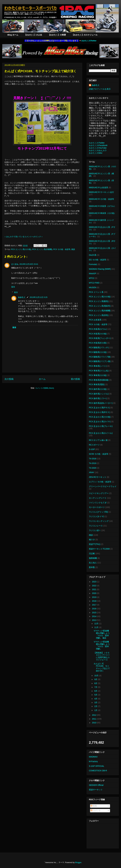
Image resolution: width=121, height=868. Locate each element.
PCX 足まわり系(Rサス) (99, 412)
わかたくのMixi (96, 153)
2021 (94, 589)
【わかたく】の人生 (33, 35)
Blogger (78, 862)
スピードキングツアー (99, 493)
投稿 (94, 806)
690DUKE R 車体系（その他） (102, 213)
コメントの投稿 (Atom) (45, 388)
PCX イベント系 (96, 292)
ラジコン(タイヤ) (96, 516)
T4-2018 (93, 459)
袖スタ (92, 540)
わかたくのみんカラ (98, 150)
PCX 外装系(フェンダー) (100, 338)
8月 (96, 683)
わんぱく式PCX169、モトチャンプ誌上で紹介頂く (102, 667)
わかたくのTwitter (89, 41)
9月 (96, 679)
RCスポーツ (94, 445)
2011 (94, 719)
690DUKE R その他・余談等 (101, 199)
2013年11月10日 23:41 (29, 264)
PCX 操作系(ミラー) (98, 398)
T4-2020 (93, 468)
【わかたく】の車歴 (57, 35)
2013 (94, 620)
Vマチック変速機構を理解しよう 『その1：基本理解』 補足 (102, 634)
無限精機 (93, 558)
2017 (94, 605)
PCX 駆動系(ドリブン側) (100, 361)
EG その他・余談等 (98, 260)
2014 (94, 616)
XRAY (92, 472)
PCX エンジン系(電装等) (100, 306)
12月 (97, 624)
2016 (94, 609)
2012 (94, 715)
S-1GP (92, 449)
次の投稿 (9, 379)
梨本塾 (92, 567)
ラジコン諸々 (95, 530)
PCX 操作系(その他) (98, 389)
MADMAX (93, 757)
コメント (96, 810)
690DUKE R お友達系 (98, 188)
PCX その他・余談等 (62, 249)
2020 (94, 593)
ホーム (42, 379)
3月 (96, 702)
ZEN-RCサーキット (98, 477)
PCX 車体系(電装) (97, 384)
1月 (96, 710)
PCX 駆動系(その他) (98, 352)
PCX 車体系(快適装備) (99, 380)
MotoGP (93, 273)
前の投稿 (75, 379)
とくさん (15, 264)
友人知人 (93, 563)
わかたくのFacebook (98, 145)
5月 (96, 695)
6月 (96, 691)
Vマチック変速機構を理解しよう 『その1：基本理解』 (102, 645)
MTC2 (92, 278)
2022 (94, 586)
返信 (13, 287)
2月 (96, 706)
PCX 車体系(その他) (98, 375)
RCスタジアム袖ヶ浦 (98, 440)
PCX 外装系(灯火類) (98, 343)
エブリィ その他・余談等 (100, 482)
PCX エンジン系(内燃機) (42, 249)
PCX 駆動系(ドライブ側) (100, 357)
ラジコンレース (96, 526)
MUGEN (93, 287)
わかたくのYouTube (98, 148)
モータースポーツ (97, 507)
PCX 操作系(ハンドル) (99, 394)
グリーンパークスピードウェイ (103, 486)
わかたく (22, 297)
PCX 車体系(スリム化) (99, 371)
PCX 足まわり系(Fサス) (99, 408)
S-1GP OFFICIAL (97, 766)
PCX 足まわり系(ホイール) (101, 433)
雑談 (73, 249)
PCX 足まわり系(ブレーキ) (101, 426)
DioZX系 (93, 255)
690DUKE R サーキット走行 (101, 192)
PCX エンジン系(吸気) (99, 301)
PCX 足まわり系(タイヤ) (100, 422)
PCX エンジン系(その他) (21, 249)
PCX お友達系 (95, 320)
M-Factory (93, 761)
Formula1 (93, 264)
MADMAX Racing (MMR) (100, 269)
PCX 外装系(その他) (98, 334)
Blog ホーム (13, 35)
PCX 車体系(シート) (98, 366)
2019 (94, 597)
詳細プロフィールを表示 (100, 89)
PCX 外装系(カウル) (98, 329)
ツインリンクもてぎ (98, 503)
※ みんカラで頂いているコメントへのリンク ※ (23, 237)
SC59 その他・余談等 (99, 454)
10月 (97, 676)
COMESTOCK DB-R (98, 771)
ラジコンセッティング (99, 521)
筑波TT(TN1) (95, 544)
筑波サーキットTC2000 (99, 549)
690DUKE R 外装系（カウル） (102, 206)
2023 (94, 582)
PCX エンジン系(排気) (99, 315)
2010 (94, 723)
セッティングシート (98, 498)
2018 (94, 601)
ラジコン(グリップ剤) (98, 512)
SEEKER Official (96, 785)
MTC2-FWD (94, 283)
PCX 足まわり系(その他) (100, 417)
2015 (94, 613)
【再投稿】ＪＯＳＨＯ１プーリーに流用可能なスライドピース (102, 656)
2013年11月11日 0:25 (39, 297)
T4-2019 (93, 463)
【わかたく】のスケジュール (85, 35)
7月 (96, 687)
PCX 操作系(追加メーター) (101, 403)
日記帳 (92, 553)
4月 (96, 699)
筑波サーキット (96, 790)
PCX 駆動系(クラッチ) (99, 348)
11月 (97, 627)
